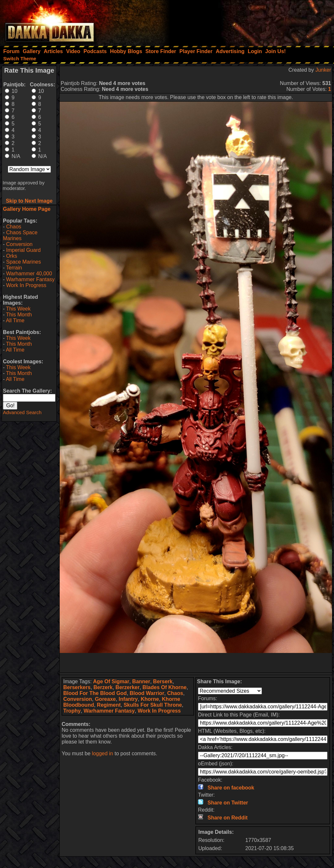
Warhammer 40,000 (29, 274)
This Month (19, 315)
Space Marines (24, 262)
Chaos (14, 227)
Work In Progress (26, 285)
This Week (18, 309)
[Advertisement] (246, 21)
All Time (15, 320)
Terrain (14, 268)
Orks (12, 256)
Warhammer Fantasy (30, 279)
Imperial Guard (23, 250)
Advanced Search (22, 412)
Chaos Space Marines (20, 235)
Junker (323, 70)
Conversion (19, 244)
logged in (103, 753)
